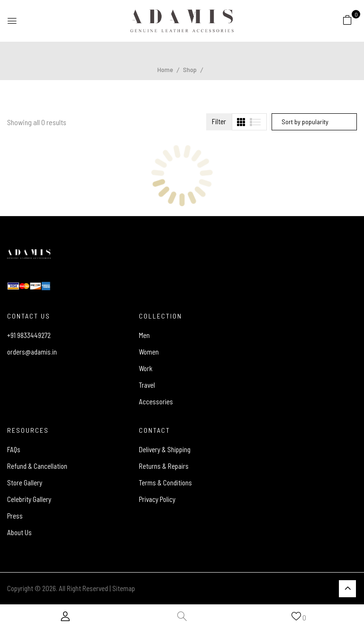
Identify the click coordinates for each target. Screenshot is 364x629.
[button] (347, 19)
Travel (147, 385)
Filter (219, 121)
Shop (190, 69)
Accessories (156, 401)
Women (149, 352)
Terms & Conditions (165, 483)
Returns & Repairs (164, 466)
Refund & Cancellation (37, 466)
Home (165, 69)
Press (15, 516)
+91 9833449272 (29, 335)
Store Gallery (25, 483)
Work (146, 368)
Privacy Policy (157, 499)
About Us (19, 532)
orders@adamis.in (32, 352)
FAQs (14, 449)
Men (144, 335)
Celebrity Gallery (29, 499)
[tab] (241, 122)
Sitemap (124, 588)
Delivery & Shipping (165, 449)
